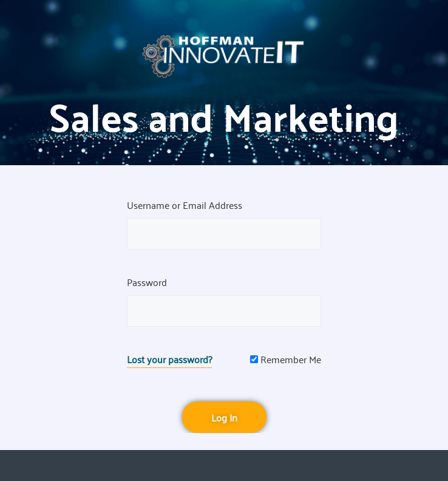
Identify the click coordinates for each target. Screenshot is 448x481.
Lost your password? (169, 359)
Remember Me (286, 359)
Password (147, 282)
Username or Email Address (185, 205)
